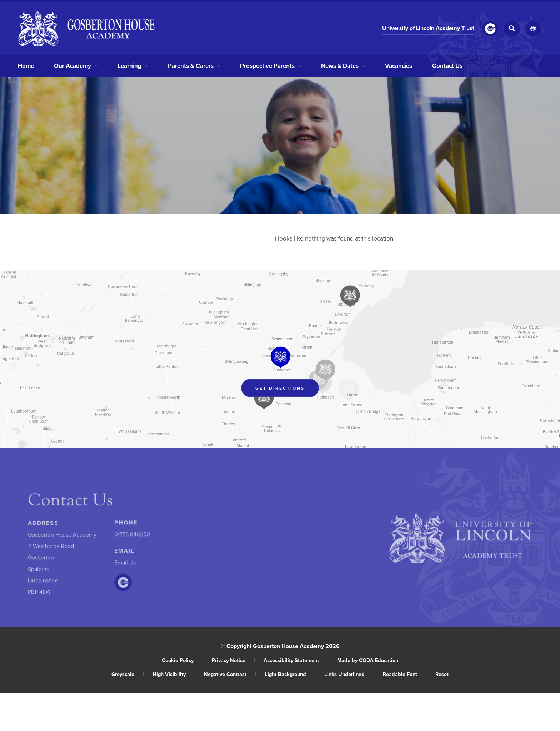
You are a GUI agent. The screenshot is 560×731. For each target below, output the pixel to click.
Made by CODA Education (368, 660)
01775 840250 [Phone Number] (132, 536)
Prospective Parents (271, 65)
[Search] (512, 29)
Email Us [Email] (125, 564)
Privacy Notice (233, 660)
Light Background (290, 674)
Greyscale (128, 674)
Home (26, 65)
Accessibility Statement (296, 660)
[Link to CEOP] (490, 29)
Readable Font (405, 674)
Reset (442, 674)
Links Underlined (349, 674)
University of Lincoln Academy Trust (428, 29)
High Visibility (174, 674)
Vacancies (399, 65)
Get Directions (287, 389)
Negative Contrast (230, 674)
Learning (133, 65)
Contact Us (447, 65)
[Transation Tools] (533, 29)
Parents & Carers (194, 65)
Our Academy (76, 65)
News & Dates (343, 65)
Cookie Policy (182, 660)
